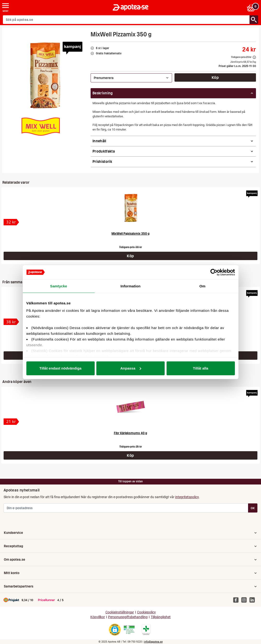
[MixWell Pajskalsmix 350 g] (131, 208)
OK (253, 508)
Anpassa (131, 368)
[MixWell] (41, 127)
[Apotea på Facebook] (237, 600)
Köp (215, 77)
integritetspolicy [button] (187, 497)
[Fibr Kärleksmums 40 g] (131, 407)
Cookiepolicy (146, 612)
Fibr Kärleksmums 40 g (130, 433)
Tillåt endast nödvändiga (60, 368)
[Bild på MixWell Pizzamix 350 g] (45, 75)
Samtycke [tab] (59, 286)
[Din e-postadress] (126, 508)
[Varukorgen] (252, 8)
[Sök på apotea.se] (126, 20)
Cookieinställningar (120, 612)
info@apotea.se (153, 642)
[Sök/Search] (254, 20)
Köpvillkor (98, 617)
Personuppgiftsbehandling (128, 617)
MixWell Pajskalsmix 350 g (130, 234)
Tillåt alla (201, 368)
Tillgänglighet (161, 617)
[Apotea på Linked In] (253, 600)
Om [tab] (202, 286)
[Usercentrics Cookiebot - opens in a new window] (214, 272)
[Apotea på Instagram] (245, 600)
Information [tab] (131, 286)
